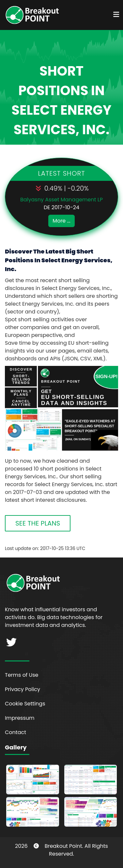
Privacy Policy (23, 689)
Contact (15, 732)
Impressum (20, 718)
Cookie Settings (25, 704)
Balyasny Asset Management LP (62, 200)
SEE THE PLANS (38, 523)
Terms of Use (22, 675)
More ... (61, 221)
